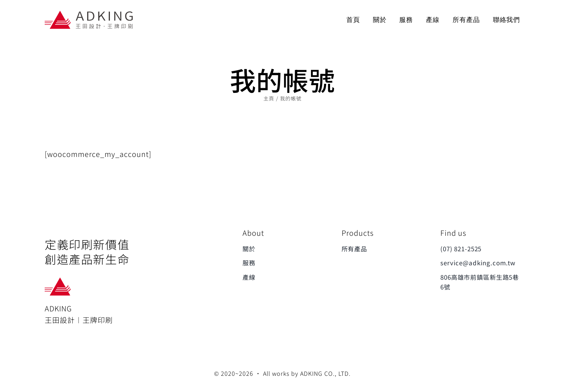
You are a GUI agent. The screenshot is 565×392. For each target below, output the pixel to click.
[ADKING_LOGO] (89, 13)
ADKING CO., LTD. (325, 373)
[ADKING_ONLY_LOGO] (58, 281)
